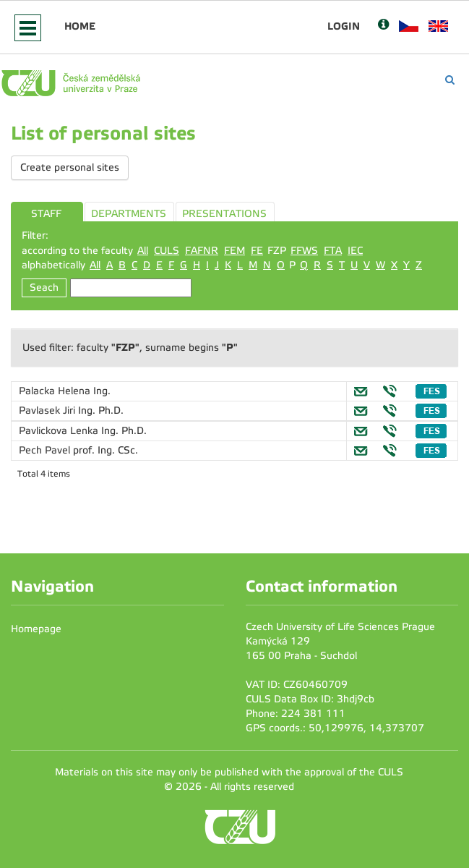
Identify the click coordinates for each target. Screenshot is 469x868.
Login (344, 26)
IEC (355, 251)
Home (80, 26)
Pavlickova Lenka (60, 431)
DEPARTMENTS (129, 214)
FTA (333, 251)
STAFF (46, 214)
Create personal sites (70, 167)
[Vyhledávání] (450, 80)
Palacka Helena (56, 391)
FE (257, 251)
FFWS (304, 251)
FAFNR (202, 251)
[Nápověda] (383, 26)
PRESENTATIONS (224, 214)
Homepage (36, 629)
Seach (44, 288)
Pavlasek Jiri (48, 410)
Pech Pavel (46, 450)
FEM (234, 251)
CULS (167, 251)
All (143, 251)
